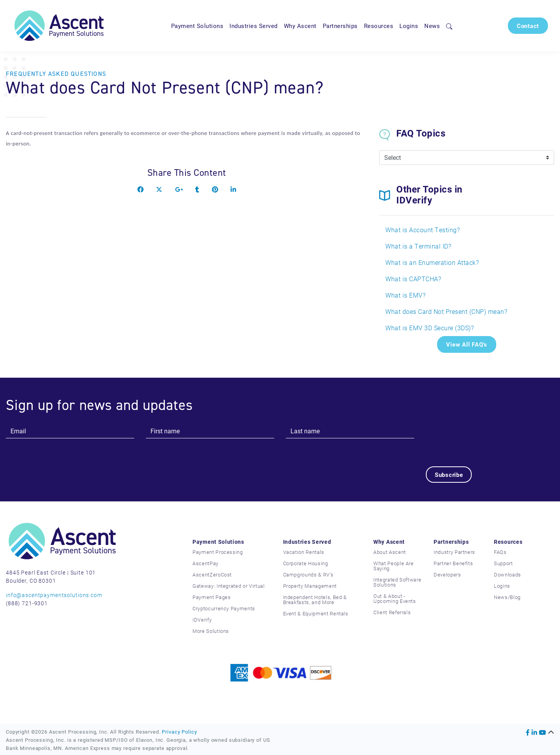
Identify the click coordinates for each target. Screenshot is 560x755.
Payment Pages (212, 597)
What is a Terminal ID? (418, 246)
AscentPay (206, 563)
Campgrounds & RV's (308, 575)
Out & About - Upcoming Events (395, 598)
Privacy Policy (179, 731)
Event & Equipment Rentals (316, 613)
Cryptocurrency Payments (224, 608)
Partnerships (340, 26)
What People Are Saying (394, 566)
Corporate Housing (306, 563)
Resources (379, 26)
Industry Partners (454, 552)
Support (503, 563)
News (432, 26)
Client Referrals (392, 612)
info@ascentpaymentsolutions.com (54, 595)
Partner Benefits (453, 563)
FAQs (500, 552)
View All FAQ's (467, 344)
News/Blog (507, 597)
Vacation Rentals (304, 552)
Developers (447, 575)
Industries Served (254, 26)
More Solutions (211, 631)
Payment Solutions (197, 26)
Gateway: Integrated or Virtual (229, 586)
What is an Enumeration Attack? (432, 262)
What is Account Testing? (423, 230)
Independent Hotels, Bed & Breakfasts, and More (315, 600)
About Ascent (390, 552)
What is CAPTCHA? (413, 279)
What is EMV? (405, 295)
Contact (528, 26)
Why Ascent (300, 26)
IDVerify (202, 620)
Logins (409, 26)
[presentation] (485, 439)
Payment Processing (218, 552)
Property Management (310, 586)
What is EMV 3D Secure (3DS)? (430, 328)
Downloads (507, 575)
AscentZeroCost (212, 575)
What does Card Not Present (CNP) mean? (446, 311)
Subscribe (449, 475)
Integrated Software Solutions (397, 582)
